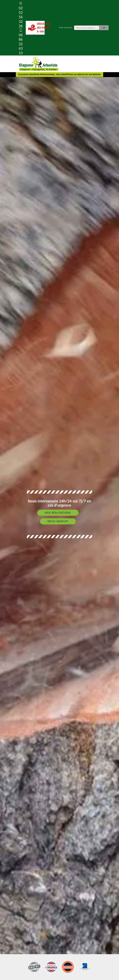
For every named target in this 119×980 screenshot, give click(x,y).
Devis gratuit (58, 521)
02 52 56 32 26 (21, 15)
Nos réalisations (58, 513)
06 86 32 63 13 (21, 42)
